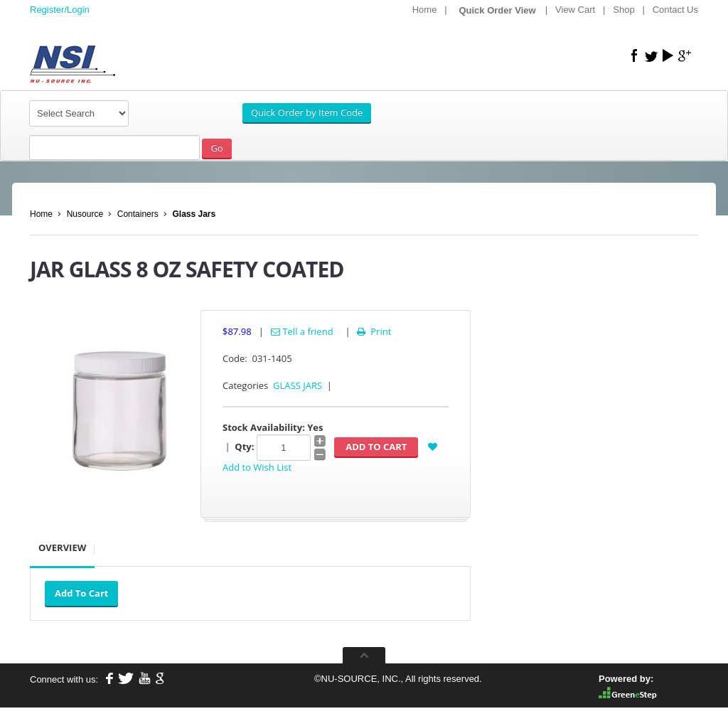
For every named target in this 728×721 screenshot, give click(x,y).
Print (373, 331)
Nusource (85, 214)
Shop (623, 10)
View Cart (575, 10)
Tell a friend (302, 331)
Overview (62, 548)
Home (425, 10)
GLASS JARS (298, 385)
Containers (138, 214)
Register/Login (60, 10)
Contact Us (675, 10)
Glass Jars (194, 214)
